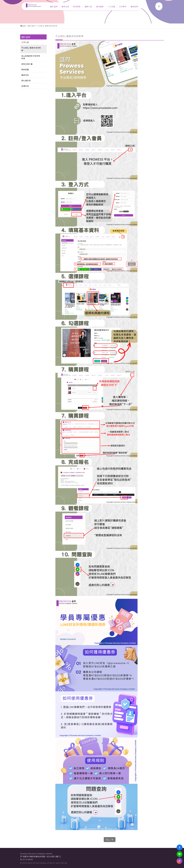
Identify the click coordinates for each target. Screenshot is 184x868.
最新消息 (65, 7)
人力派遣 (111, 7)
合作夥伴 (123, 7)
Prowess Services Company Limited (36, 853)
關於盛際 (54, 7)
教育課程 (77, 7)
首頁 (24, 26)
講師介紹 (88, 7)
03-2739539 (28, 859)
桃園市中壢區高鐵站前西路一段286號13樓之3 (42, 856)
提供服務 (100, 7)
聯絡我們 (134, 7)
